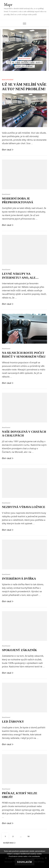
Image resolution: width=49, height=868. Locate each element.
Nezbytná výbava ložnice (24, 507)
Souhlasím (25, 862)
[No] (46, 858)
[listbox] (24, 50)
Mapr (8, 4)
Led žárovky (13, 722)
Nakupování (25, 59)
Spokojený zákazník (19, 650)
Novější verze (9, 843)
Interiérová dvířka (19, 579)
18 (29, 835)
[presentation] (2, 50)
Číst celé (8, 150)
